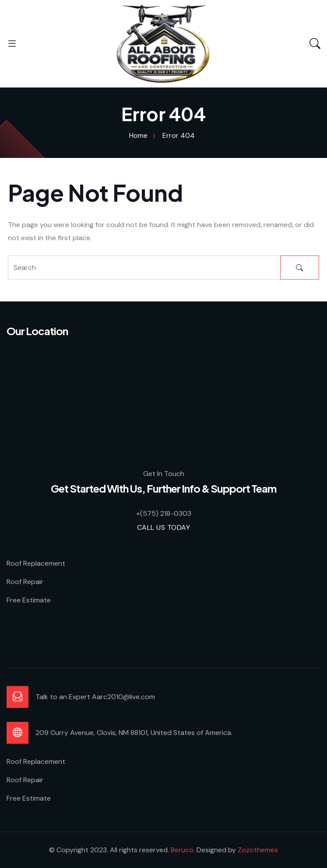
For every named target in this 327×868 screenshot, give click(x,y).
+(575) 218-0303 (164, 513)
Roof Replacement (36, 563)
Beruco (182, 850)
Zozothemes (258, 850)
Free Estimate (29, 600)
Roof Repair (25, 582)
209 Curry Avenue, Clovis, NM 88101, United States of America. (134, 733)
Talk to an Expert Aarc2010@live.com (95, 697)
